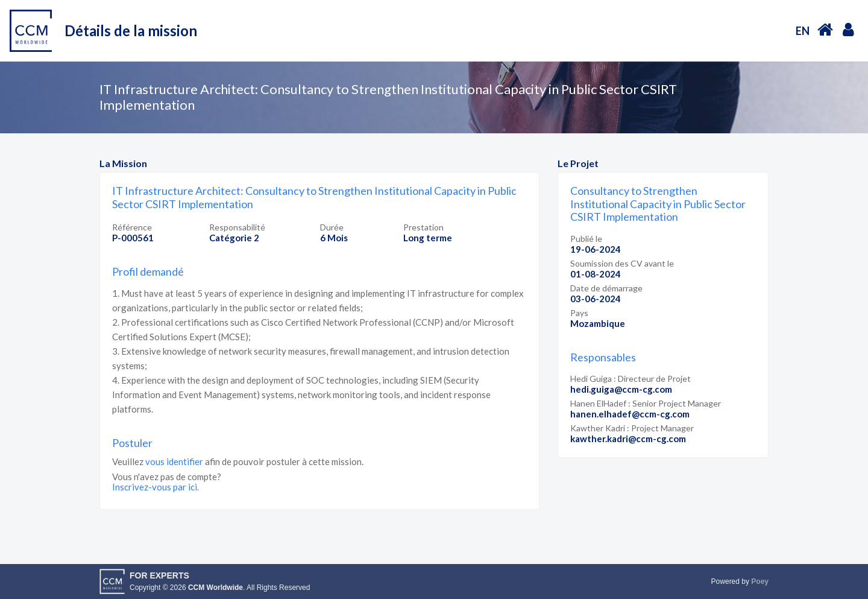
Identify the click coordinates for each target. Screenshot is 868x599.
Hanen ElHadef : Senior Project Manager (646, 403)
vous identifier (174, 461)
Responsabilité (237, 227)
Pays (579, 313)
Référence (132, 227)
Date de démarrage (606, 288)
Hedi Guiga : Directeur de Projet (631, 379)
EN (803, 31)
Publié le (586, 239)
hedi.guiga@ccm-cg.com (621, 389)
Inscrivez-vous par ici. (156, 487)
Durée (332, 227)
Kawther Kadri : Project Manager (632, 428)
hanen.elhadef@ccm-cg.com (630, 414)
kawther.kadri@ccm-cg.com (628, 439)
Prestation (423, 227)
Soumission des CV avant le (622, 263)
